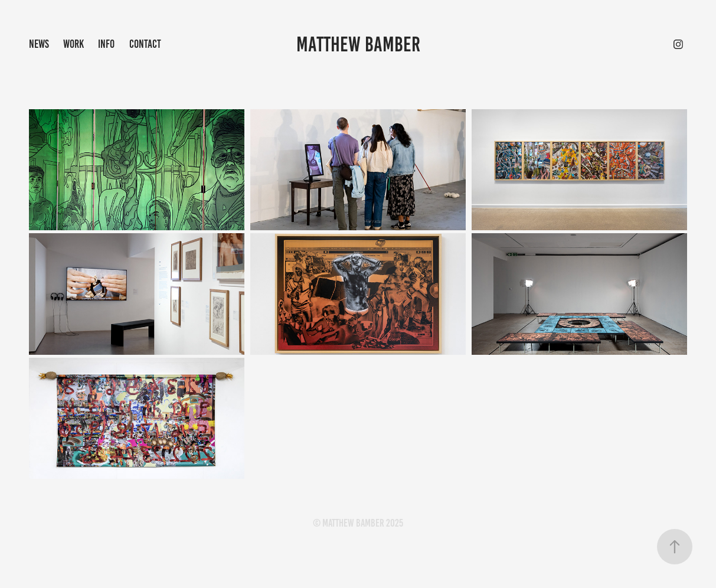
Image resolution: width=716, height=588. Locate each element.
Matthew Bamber (358, 44)
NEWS (39, 44)
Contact (145, 44)
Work (73, 44)
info (106, 44)
